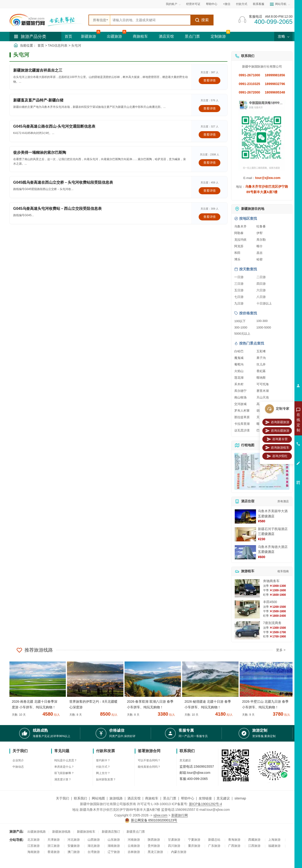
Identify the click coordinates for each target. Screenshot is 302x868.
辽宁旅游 (114, 852)
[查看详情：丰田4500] (247, 609)
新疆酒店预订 (111, 832)
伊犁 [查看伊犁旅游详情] (260, 233)
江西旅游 (254, 846)
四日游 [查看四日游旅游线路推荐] (261, 284)
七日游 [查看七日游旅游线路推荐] (239, 297)
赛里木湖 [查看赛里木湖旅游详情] (263, 391)
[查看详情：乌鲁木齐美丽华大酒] (245, 516)
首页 (68, 36)
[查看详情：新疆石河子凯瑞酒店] (245, 534)
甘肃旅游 (174, 840)
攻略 (283, 36)
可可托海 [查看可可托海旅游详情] (263, 384)
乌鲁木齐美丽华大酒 (273, 511)
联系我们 (80, 798)
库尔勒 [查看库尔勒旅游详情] (261, 240)
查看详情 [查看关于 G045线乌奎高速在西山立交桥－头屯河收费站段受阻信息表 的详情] (210, 191)
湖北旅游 (94, 846)
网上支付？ (103, 773)
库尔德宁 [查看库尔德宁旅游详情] (240, 391)
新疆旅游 (88, 36)
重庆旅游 (194, 846)
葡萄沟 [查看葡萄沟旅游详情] (239, 364)
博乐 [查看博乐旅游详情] (237, 259)
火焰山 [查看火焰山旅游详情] (239, 371)
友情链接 (205, 798)
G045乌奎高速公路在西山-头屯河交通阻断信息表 (54, 126)
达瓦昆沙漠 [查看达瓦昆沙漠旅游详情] (242, 430)
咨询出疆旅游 (277, 431)
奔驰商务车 (271, 581)
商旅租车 (140, 36)
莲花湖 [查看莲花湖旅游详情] (239, 378)
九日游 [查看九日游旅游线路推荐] (239, 303)
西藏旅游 (254, 840)
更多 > (281, 650)
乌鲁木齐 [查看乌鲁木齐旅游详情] (240, 226)
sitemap (240, 798)
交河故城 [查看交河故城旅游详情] (240, 404)
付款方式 (242, 4)
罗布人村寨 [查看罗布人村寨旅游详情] (242, 411)
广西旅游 (234, 846)
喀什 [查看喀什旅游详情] (260, 246)
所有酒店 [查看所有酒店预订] (283, 501)
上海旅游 (274, 840)
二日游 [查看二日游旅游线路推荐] (261, 277)
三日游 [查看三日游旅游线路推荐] (239, 284)
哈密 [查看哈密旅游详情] (260, 259)
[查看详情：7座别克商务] (247, 630)
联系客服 (259, 4)
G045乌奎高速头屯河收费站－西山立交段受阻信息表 (57, 209)
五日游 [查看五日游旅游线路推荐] (239, 290)
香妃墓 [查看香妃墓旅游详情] (261, 371)
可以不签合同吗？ (149, 760)
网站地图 (98, 798)
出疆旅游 (114, 36)
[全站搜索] (150, 20)
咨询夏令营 (277, 439)
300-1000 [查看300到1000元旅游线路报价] (241, 327)
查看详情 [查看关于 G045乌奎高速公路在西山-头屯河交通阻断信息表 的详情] (210, 135)
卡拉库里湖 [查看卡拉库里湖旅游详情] (242, 424)
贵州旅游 (154, 846)
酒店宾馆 (166, 36)
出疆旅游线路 (37, 832)
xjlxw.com (160, 815)
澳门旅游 (74, 852)
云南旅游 (134, 846)
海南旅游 (34, 852)
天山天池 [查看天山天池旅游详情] (263, 397)
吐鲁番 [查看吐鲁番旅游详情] (261, 226)
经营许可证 (193, 4)
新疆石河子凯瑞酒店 (273, 529)
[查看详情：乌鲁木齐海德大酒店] (245, 552)
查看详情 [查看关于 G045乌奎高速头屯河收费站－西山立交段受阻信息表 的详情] (210, 217)
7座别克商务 (272, 623)
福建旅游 (274, 846)
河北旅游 (74, 840)
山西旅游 (94, 840)
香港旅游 (54, 852)
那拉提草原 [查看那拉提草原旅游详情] (242, 417)
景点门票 (192, 36)
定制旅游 (218, 36)
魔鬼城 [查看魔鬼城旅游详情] (239, 358)
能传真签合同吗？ (149, 767)
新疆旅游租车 (86, 832)
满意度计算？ (63, 779)
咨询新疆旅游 (277, 422)
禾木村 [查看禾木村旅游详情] (239, 384)
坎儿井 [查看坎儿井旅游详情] (261, 364)
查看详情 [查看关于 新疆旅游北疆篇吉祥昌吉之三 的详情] (210, 80)
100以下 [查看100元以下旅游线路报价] (240, 321)
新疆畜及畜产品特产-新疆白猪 (38, 100)
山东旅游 (114, 840)
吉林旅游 (134, 852)
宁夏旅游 (194, 840)
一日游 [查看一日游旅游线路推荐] (239, 277)
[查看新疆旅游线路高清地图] (262, 471)
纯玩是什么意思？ (66, 760)
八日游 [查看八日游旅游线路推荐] (261, 297)
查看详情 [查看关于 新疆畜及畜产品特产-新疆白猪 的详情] (210, 108)
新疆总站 (214, 840)
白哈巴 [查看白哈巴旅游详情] (239, 351)
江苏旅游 (34, 846)
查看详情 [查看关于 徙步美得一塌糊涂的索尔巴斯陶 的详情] (210, 163)
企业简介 (18, 760)
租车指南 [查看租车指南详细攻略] (283, 571)
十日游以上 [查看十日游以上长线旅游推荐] (264, 303)
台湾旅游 (94, 852)
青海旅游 (234, 840)
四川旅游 (174, 846)
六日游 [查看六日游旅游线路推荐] (261, 290)
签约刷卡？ (103, 760)
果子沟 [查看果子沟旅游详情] (261, 358)
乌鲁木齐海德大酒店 (273, 547)
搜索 (202, 20)
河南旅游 (134, 840)
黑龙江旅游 (155, 852)
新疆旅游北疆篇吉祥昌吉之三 (38, 70)
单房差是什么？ (64, 767)
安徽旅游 (74, 846)
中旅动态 (18, 767)
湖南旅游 (114, 846)
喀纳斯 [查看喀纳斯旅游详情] (261, 378)
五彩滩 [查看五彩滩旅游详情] (261, 351)
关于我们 (63, 798)
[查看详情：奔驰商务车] (247, 588)
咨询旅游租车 (277, 448)
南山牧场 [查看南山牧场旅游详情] (240, 397)
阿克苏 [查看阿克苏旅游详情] (239, 246)
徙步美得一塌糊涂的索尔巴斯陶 (40, 152)
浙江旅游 (54, 846)
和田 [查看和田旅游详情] (237, 253)
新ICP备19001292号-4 (206, 804)
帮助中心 (212, 4)
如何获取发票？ (106, 779)
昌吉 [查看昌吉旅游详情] (260, 253)
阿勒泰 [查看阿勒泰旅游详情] (239, 233)
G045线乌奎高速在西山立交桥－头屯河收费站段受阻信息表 (63, 182)
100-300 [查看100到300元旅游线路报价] (262, 321)
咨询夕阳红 (277, 456)
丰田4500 (270, 602)
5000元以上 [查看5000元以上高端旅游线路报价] (242, 334)
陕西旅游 (154, 840)
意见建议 (185, 760)
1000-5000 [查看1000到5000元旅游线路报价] (264, 327)
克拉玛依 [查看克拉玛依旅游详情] (240, 240)
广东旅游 (214, 846)
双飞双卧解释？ (64, 773)
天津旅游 (54, 840)
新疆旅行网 (180, 815)
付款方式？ (103, 767)
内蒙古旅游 (179, 852)
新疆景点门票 (136, 832)
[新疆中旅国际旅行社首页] (47, 20)
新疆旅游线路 (61, 832)
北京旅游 (34, 840)
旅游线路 (116, 798)
